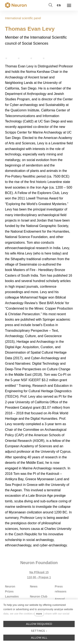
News (34, 586)
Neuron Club (39, 596)
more (39, 614)
